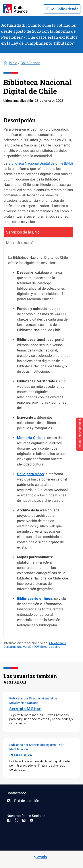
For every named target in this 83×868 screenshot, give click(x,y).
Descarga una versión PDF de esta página (32, 647)
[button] (80, 434)
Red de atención (23, 801)
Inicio (13, 63)
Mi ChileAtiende (62, 9)
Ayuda (40, 857)
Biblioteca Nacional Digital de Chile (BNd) (41, 163)
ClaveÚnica (21, 755)
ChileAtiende (30, 63)
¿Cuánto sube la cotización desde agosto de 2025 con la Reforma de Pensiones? (39, 31)
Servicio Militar (25, 709)
